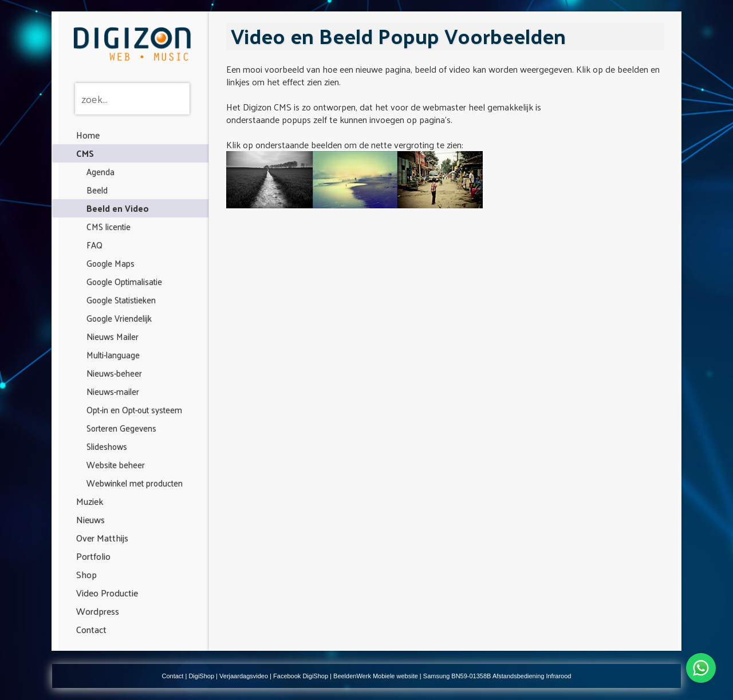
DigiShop (201, 676)
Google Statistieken (121, 300)
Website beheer (116, 464)
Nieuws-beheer (114, 373)
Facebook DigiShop (301, 676)
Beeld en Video (118, 208)
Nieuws (90, 519)
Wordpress (98, 611)
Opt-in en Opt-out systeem (134, 410)
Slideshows (107, 446)
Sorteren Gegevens (121, 428)
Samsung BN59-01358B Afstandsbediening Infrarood (497, 676)
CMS (85, 153)
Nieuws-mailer (113, 391)
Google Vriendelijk (119, 318)
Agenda (101, 171)
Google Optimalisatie (124, 281)
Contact (91, 629)
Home (88, 135)
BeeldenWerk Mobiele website (376, 676)
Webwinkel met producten (135, 483)
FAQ (94, 245)
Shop (86, 574)
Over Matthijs (102, 538)
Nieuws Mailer (113, 336)
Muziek (90, 501)
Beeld (97, 190)
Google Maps (111, 263)
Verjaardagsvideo (244, 676)
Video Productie (107, 593)
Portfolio (93, 556)
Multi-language (113, 355)
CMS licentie (109, 226)
